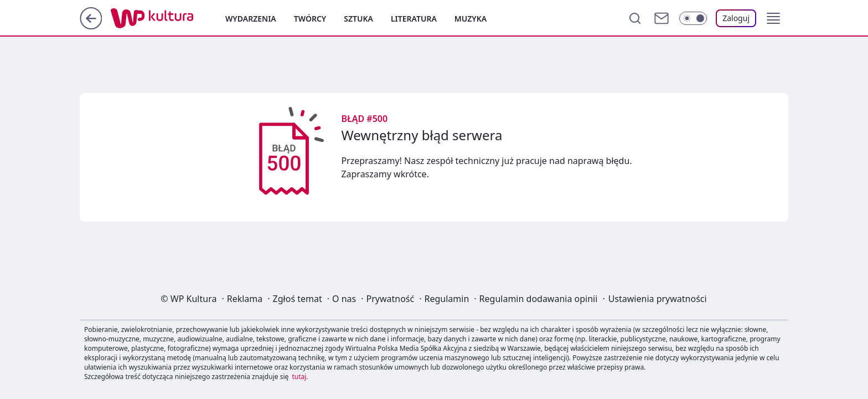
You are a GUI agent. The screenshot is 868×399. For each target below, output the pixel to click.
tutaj (299, 377)
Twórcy (310, 19)
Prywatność (391, 299)
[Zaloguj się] (736, 18)
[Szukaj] (635, 18)
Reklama (245, 299)
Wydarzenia (251, 19)
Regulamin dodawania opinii (539, 299)
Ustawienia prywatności (658, 299)
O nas (344, 299)
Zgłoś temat (298, 299)
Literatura (414, 19)
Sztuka (358, 19)
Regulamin (447, 299)
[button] (773, 18)
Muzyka (471, 19)
